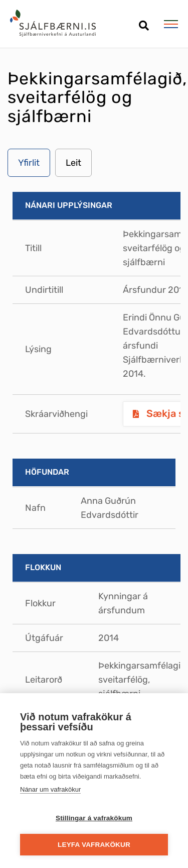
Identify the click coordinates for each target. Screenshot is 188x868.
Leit (73, 163)
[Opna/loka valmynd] (171, 24)
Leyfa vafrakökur (94, 845)
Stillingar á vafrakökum (94, 818)
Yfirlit (29, 163)
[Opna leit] (144, 22)
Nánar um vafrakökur (50, 789)
